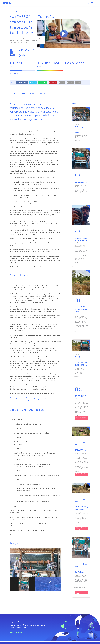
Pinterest (53, 82)
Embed (70, 82)
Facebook (22, 83)
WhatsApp (42, 82)
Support (17, 3)
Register (51, 3)
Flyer (78, 82)
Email (62, 82)
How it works (40, 3)
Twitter (33, 82)
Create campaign (27, 3)
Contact (22, 56)
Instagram (37, 399)
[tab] (14, 93)
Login (58, 3)
